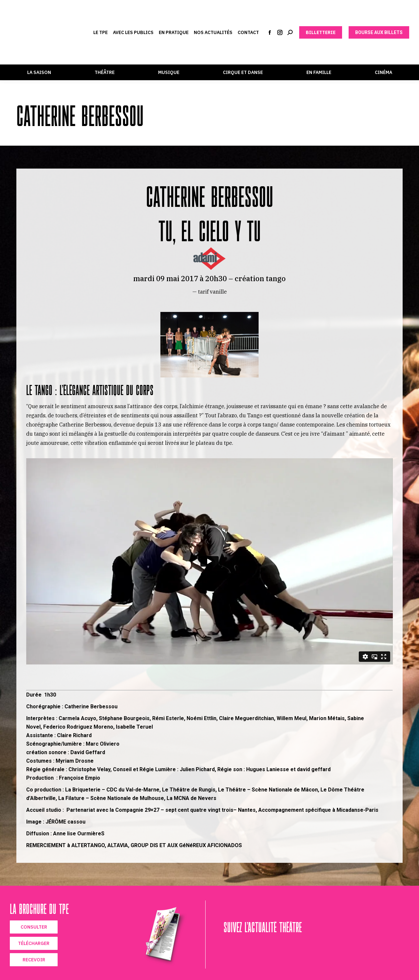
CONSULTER (34, 927)
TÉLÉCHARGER (34, 943)
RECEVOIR (34, 960)
